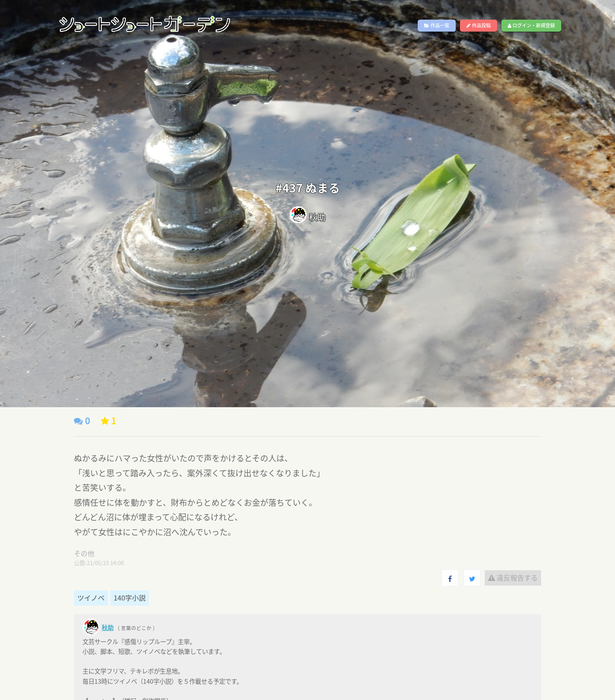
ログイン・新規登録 (531, 25)
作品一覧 (437, 25)
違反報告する (513, 577)
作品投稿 (479, 25)
